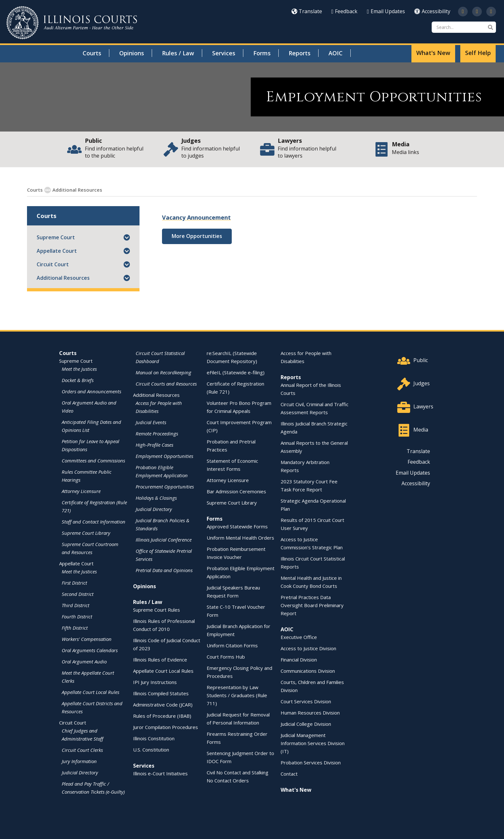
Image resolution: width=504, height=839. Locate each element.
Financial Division (299, 659)
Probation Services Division (311, 762)
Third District (76, 605)
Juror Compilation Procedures (166, 727)
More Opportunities (197, 236)
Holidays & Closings (156, 497)
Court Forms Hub (226, 656)
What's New (433, 53)
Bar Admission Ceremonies (236, 491)
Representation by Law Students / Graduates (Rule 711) (237, 695)
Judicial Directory (80, 772)
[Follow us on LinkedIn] (491, 12)
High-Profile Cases (154, 444)
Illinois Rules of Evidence (160, 659)
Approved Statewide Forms (237, 526)
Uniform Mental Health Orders (240, 537)
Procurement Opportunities (165, 486)
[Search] (464, 27)
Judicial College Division (306, 724)
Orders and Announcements (91, 391)
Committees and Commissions (93, 460)
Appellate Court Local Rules (90, 692)
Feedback (345, 11)
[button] (127, 237)
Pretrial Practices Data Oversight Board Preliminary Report (312, 605)
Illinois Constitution (154, 738)
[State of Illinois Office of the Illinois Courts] (72, 23)
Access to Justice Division (308, 648)
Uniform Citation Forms (232, 645)
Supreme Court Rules (157, 609)
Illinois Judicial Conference (164, 539)
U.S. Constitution (151, 749)
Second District (78, 594)
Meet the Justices (79, 369)
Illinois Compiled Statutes (161, 693)
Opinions (132, 53)
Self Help (478, 53)
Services (224, 53)
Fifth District (75, 627)
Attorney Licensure (81, 491)
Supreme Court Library (86, 533)
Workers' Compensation (87, 639)
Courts (92, 53)
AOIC (336, 53)
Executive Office (299, 637)
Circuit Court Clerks (82, 750)
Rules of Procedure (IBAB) (162, 716)
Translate (307, 11)
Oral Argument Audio (84, 661)
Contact (289, 773)
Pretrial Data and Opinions (164, 570)
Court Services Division (306, 701)
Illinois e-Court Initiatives (160, 773)
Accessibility (432, 11)
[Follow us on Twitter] (463, 12)
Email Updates (386, 11)
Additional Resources (63, 278)
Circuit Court (53, 264)
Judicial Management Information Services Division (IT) (313, 743)
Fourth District (77, 616)
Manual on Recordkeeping (163, 372)
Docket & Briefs (78, 380)
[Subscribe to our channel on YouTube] (477, 12)
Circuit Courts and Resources (166, 383)
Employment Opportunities (136, 189)
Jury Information (79, 761)
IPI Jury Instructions (155, 682)
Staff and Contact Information (94, 521)
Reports (300, 53)
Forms (262, 53)
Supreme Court (56, 237)
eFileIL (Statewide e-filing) (236, 372)
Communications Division (308, 670)
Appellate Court (57, 251)
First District (74, 582)
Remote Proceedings (157, 433)
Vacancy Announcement (196, 217)
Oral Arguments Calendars (90, 650)
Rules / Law (178, 53)
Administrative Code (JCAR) (163, 704)
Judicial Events (151, 422)
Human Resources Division (310, 712)
